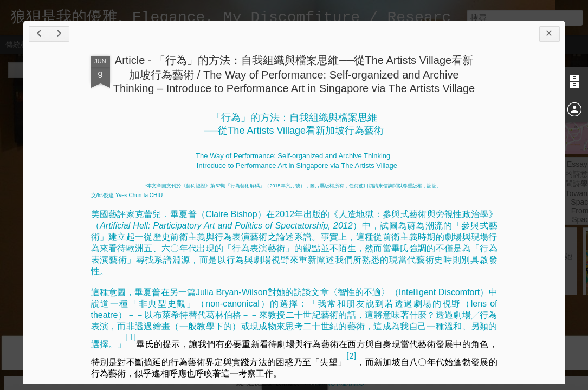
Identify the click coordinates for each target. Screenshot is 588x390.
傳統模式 (21, 44)
